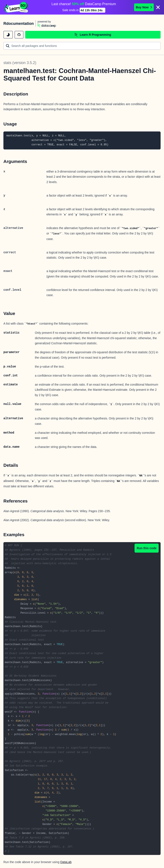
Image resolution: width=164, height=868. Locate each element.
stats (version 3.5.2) (20, 62)
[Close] (158, 7)
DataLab (66, 862)
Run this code (147, 548)
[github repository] (19, 34)
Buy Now (144, 7)
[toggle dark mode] (8, 34)
